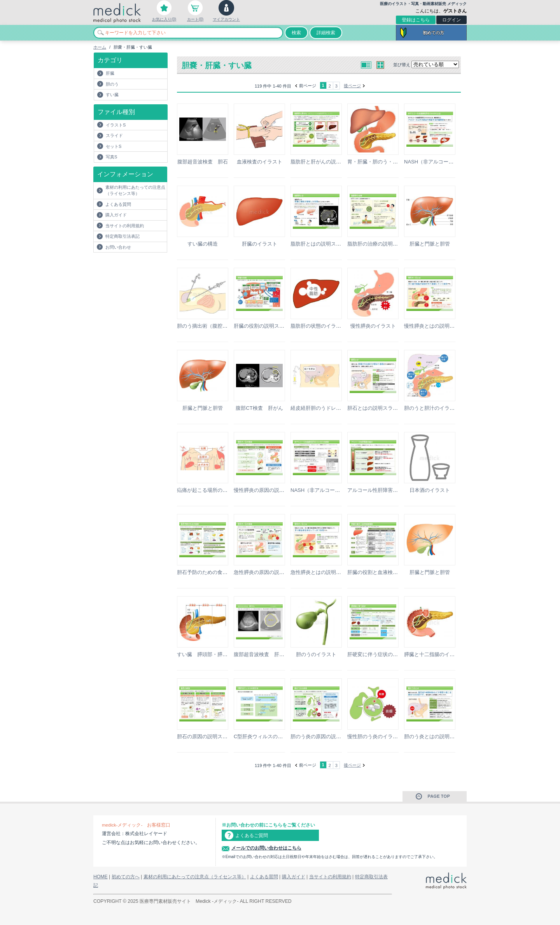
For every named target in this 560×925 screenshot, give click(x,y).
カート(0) (195, 19)
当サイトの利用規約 (125, 226)
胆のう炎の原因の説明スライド (326, 736)
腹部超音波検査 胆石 (203, 162)
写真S (111, 157)
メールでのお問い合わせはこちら (266, 848)
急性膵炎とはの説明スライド (323, 572)
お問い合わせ (118, 247)
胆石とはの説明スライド (375, 408)
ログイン (451, 20)
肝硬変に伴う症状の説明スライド (385, 654)
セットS (114, 146)
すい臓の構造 (203, 244)
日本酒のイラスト (430, 490)
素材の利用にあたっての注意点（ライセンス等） (135, 190)
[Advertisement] (139, 268)
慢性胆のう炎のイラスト (375, 736)
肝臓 (110, 73)
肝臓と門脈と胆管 (430, 244)
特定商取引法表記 (122, 236)
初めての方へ (126, 877)
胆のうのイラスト (316, 654)
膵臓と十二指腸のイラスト (434, 654)
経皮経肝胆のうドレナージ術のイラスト (336, 408)
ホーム (100, 47)
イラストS (116, 125)
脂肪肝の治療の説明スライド (380, 244)
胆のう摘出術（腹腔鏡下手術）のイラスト (225, 326)
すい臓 (112, 95)
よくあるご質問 (252, 835)
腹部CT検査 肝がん (259, 408)
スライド (114, 135)
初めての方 (433, 33)
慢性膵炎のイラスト (373, 326)
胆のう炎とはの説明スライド (437, 736)
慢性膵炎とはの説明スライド (437, 326)
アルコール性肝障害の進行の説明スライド (395, 490)
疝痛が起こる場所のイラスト (210, 490)
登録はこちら (416, 20)
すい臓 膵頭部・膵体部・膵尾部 (215, 654)
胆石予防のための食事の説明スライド (220, 572)
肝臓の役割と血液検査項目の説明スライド (395, 572)
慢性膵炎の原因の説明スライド (269, 490)
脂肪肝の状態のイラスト (318, 326)
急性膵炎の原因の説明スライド (269, 572)
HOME (101, 877)
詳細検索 (326, 33)
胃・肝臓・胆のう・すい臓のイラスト (390, 162)
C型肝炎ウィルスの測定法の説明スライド (281, 736)
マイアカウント (226, 19)
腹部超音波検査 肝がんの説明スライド (279, 654)
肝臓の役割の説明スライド (264, 326)
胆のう (112, 84)
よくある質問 (118, 204)
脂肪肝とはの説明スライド (321, 244)
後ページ (352, 86)
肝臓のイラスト (260, 244)
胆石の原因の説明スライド (207, 736)
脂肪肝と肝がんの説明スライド (326, 162)
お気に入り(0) (164, 19)
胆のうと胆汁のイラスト (432, 408)
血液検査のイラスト (260, 162)
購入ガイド (116, 215)
